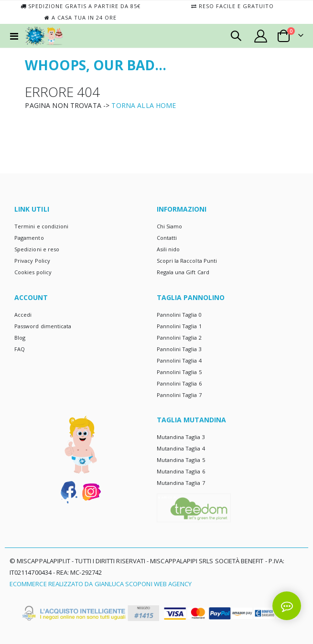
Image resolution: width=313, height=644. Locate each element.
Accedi (23, 315)
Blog (20, 338)
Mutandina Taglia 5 (181, 460)
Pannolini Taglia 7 (179, 395)
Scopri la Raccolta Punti (187, 261)
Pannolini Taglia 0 (179, 315)
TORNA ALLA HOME (144, 105)
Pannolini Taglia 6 (179, 383)
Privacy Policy (32, 261)
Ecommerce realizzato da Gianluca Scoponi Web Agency (101, 584)
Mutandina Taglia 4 (181, 448)
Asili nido (168, 249)
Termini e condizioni (41, 226)
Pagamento (29, 238)
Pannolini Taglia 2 (179, 338)
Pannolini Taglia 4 (179, 360)
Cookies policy (33, 272)
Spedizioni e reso (37, 249)
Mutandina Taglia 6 (181, 471)
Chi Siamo (170, 226)
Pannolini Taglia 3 (179, 349)
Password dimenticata (43, 326)
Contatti (167, 238)
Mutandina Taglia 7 (181, 483)
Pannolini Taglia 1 (179, 326)
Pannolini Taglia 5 (179, 372)
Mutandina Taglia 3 (181, 437)
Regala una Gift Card (183, 272)
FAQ (20, 349)
